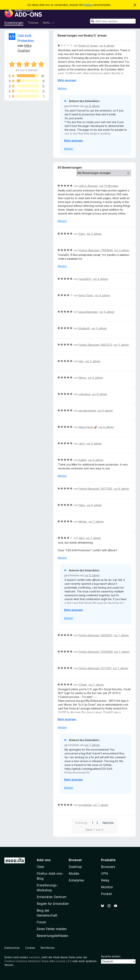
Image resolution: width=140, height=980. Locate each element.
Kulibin (83, 460)
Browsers (108, 867)
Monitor (107, 887)
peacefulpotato (88, 312)
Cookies (30, 948)
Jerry (82, 443)
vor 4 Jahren (100, 279)
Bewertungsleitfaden (52, 936)
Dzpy (82, 234)
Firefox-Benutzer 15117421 (95, 668)
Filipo (82, 505)
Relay (105, 880)
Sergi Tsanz (86, 295)
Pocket (106, 894)
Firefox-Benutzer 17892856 (96, 250)
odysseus (85, 394)
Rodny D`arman (88, 46)
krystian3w (85, 805)
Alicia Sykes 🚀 (88, 427)
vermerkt (34, 957)
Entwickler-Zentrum (51, 897)
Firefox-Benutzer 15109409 (96, 652)
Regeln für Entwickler (53, 904)
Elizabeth (84, 328)
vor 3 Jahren (122, 250)
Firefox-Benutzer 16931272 (95, 345)
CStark (83, 685)
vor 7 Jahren (96, 522)
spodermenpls (87, 411)
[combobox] (113, 21)
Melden (62, 88)
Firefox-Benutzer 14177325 (96, 489)
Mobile (74, 873)
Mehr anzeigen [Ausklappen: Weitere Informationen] (67, 80)
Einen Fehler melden (52, 929)
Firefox (88, 5)
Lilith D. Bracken (88, 186)
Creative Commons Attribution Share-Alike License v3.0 (38, 961)
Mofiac (83, 522)
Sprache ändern (111, 956)
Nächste (108, 823)
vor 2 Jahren (94, 234)
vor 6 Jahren (107, 46)
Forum (41, 922)
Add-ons (44, 860)
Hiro (81, 361)
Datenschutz (12, 948)
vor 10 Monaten (109, 186)
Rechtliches (48, 948)
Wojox (82, 378)
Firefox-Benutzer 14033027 (95, 635)
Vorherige (81, 823)
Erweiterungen (14, 23)
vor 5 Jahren (107, 312)
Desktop (75, 867)
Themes (33, 23)
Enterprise (76, 880)
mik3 (81, 538)
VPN (104, 873)
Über (40, 867)
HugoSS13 (85, 279)
